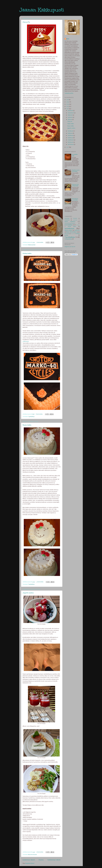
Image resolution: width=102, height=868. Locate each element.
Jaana (68, 39)
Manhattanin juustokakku (75, 199)
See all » (74, 247)
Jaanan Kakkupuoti (42, 10)
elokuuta (70, 120)
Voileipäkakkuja (68, 239)
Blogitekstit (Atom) (30, 863)
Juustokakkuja (69, 225)
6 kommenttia (39, 414)
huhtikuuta (70, 138)
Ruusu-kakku (27, 425)
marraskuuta (71, 113)
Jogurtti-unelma (28, 593)
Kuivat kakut (72, 226)
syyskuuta (70, 117)
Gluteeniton (67, 220)
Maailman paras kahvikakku (76, 171)
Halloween (75, 220)
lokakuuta (70, 115)
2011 (68, 147)
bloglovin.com (68, 247)
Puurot (72, 234)
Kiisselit (78, 225)
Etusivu (41, 860)
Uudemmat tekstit (29, 860)
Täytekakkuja (31, 417)
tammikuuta (71, 144)
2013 (68, 106)
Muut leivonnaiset (32, 855)
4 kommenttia (40, 582)
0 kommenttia (40, 852)
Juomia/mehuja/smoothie (70, 223)
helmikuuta (71, 142)
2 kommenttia (40, 242)
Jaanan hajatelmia (70, 222)
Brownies (75, 218)
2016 (68, 100)
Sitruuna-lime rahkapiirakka (75, 185)
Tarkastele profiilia (69, 93)
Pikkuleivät (67, 234)
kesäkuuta (70, 133)
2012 (68, 109)
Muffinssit (77, 230)
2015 (68, 102)
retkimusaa (26, 341)
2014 (68, 104)
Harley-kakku (27, 253)
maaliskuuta (71, 140)
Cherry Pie (26, 22)
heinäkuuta (71, 131)
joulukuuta (70, 111)
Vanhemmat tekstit (54, 860)
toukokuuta (71, 135)
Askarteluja (67, 218)
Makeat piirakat (32, 245)
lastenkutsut (69, 228)
